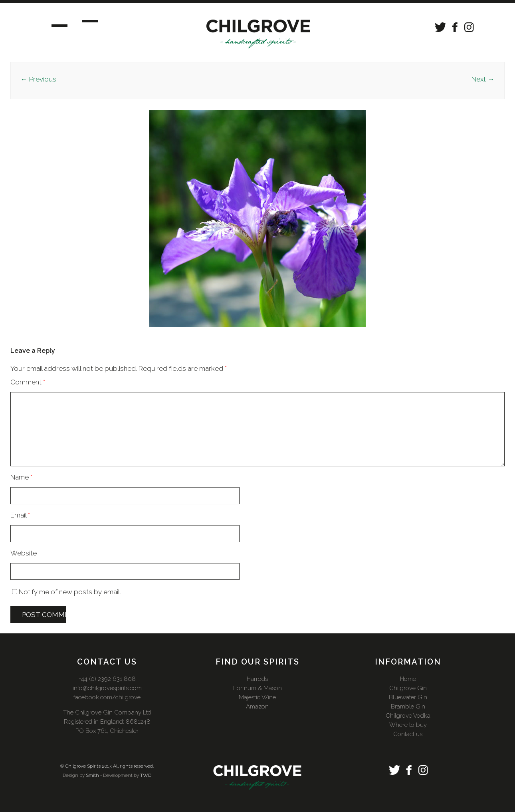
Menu (67, 24)
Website (24, 553)
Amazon (257, 707)
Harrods (257, 679)
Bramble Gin (408, 707)
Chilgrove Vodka (408, 716)
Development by (121, 775)
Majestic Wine (257, 697)
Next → (483, 79)
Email (20, 515)
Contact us (408, 734)
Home (408, 679)
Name (21, 477)
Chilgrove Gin (408, 688)
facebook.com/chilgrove (107, 697)
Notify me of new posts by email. (70, 592)
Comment (28, 382)
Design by (74, 775)
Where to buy (408, 725)
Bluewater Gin (408, 697)
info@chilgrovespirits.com (107, 688)
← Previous (39, 79)
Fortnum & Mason (257, 688)
